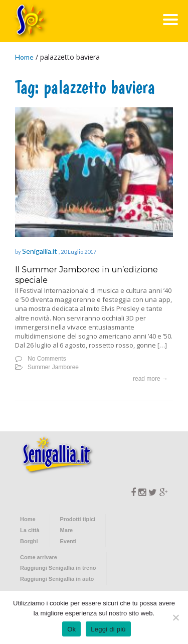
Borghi (29, 541)
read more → (150, 379)
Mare (67, 530)
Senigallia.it (40, 251)
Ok (71, 629)
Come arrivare (39, 557)
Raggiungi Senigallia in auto (57, 579)
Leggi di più (108, 629)
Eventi (68, 541)
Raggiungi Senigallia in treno (58, 568)
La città (30, 530)
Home (24, 57)
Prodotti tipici (78, 519)
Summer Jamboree (53, 367)
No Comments (47, 359)
